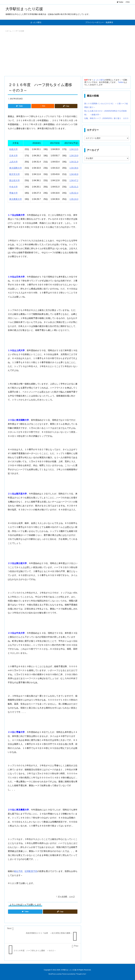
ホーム (9, 31)
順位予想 (18, 871)
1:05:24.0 (74, 199)
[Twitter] (19, 106)
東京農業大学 (16, 199)
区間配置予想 (31, 871)
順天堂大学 (15, 174)
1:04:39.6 (74, 168)
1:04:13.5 (74, 149)
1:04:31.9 (74, 162)
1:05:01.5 (74, 187)
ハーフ (72, 896)
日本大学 (13, 156)
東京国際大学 (16, 168)
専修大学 (13, 193)
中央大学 (13, 187)
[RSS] (43, 106)
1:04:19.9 (74, 156)
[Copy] (66, 106)
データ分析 (20, 31)
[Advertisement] (67, 55)
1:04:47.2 (74, 180)
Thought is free (81, 974)
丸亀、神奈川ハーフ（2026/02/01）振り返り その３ (106, 118)
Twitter (121, 82)
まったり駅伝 (99, 80)
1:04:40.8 (74, 174)
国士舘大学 (15, 180)
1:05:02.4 (74, 193)
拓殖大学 (13, 149)
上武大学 (13, 162)
